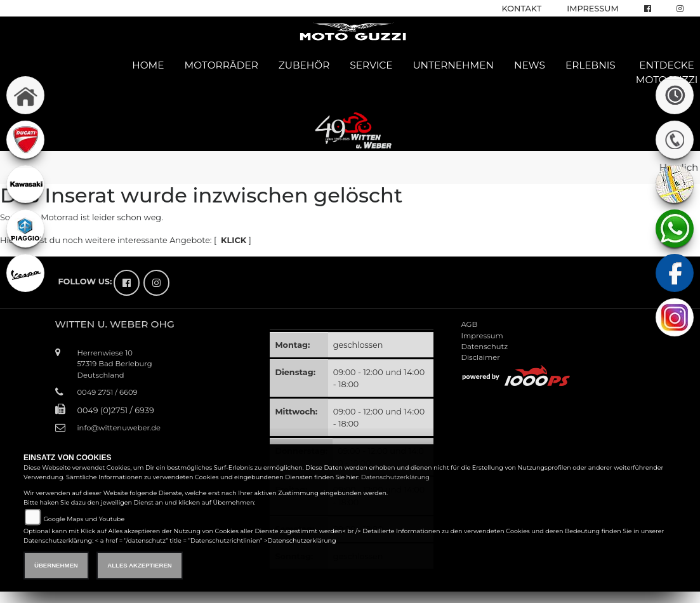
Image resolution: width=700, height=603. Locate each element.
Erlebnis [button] (591, 65)
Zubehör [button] (304, 65)
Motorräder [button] (221, 65)
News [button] (530, 65)
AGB (469, 324)
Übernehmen (56, 565)
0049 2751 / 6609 (108, 392)
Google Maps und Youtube (84, 519)
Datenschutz (484, 347)
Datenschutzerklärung (395, 477)
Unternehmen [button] (453, 65)
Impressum (592, 9)
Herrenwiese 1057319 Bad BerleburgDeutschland (115, 364)
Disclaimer (480, 357)
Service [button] (371, 65)
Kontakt (522, 9)
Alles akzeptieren (139, 565)
